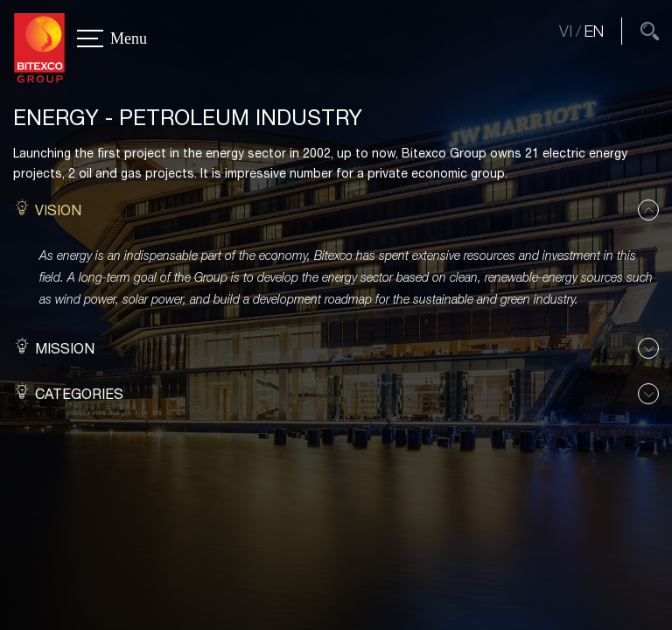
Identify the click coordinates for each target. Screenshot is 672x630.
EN (594, 31)
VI (566, 31)
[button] (336, 210)
